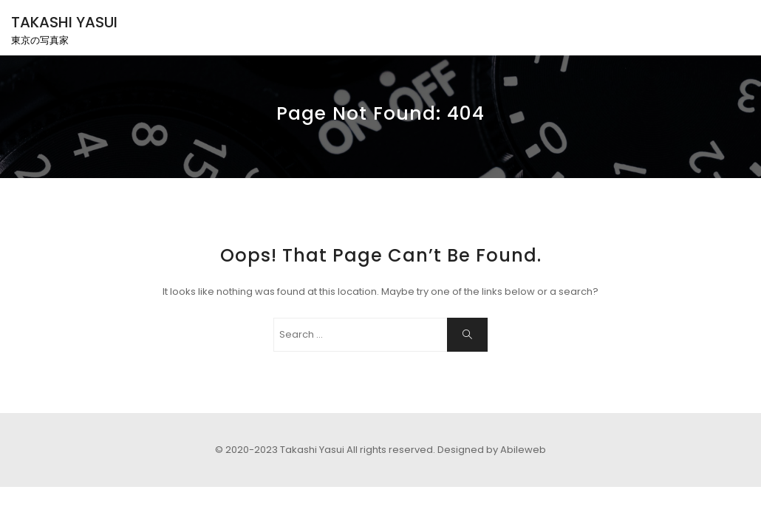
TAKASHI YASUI (64, 22)
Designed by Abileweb (492, 450)
